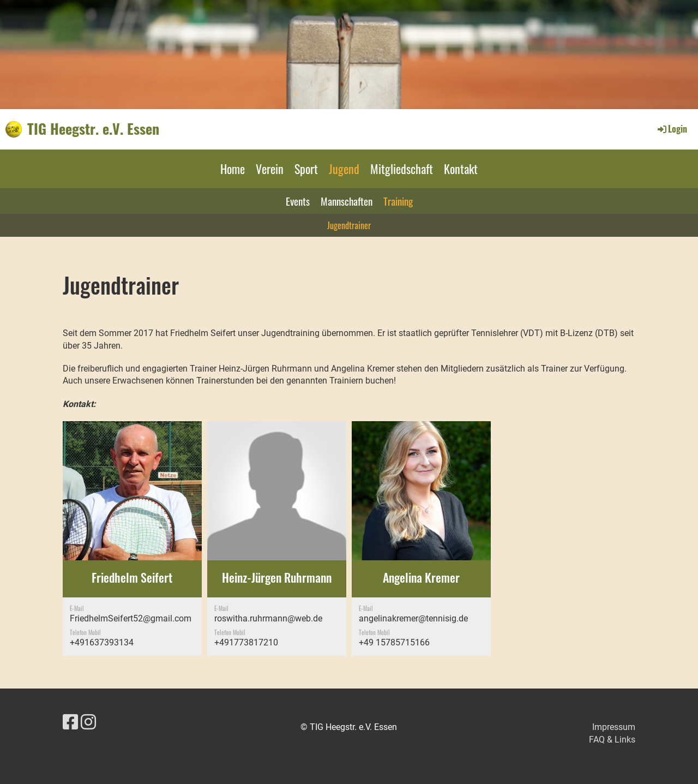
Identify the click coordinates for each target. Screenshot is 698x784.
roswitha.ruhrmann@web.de (268, 618)
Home (233, 169)
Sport (306, 169)
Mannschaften (347, 201)
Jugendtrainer (349, 225)
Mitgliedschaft (402, 169)
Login (672, 129)
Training (398, 201)
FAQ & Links (612, 740)
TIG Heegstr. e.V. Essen (93, 129)
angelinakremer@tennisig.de (413, 618)
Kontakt (461, 169)
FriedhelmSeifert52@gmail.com (131, 618)
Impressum (614, 727)
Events (298, 201)
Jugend (344, 169)
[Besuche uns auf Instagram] (88, 722)
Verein (270, 169)
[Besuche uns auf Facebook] (70, 722)
